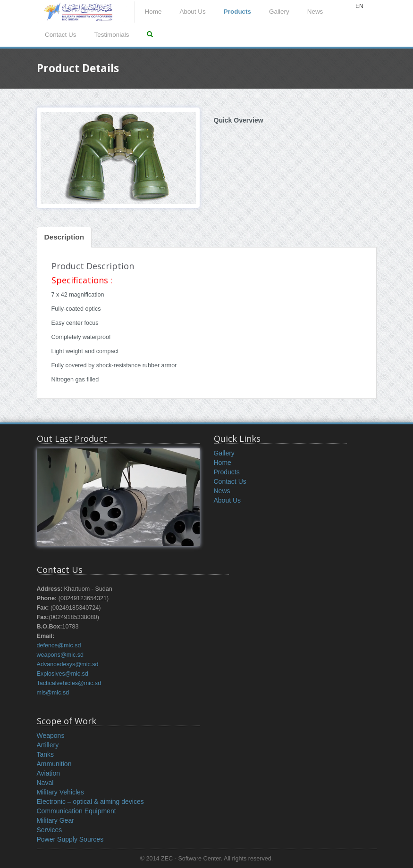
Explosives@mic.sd (63, 674)
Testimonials (111, 35)
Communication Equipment (76, 811)
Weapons (51, 736)
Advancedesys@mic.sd (68, 664)
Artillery (48, 745)
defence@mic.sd (59, 645)
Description (64, 237)
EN (359, 6)
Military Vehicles (60, 792)
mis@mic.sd (53, 693)
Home (153, 12)
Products (237, 12)
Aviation (49, 773)
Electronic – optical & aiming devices (90, 802)
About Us (192, 12)
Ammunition (54, 764)
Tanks (46, 754)
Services (50, 830)
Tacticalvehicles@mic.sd (69, 683)
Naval (45, 783)
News (315, 12)
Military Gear (55, 820)
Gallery (279, 12)
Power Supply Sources (70, 839)
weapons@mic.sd (60, 655)
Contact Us (60, 35)
